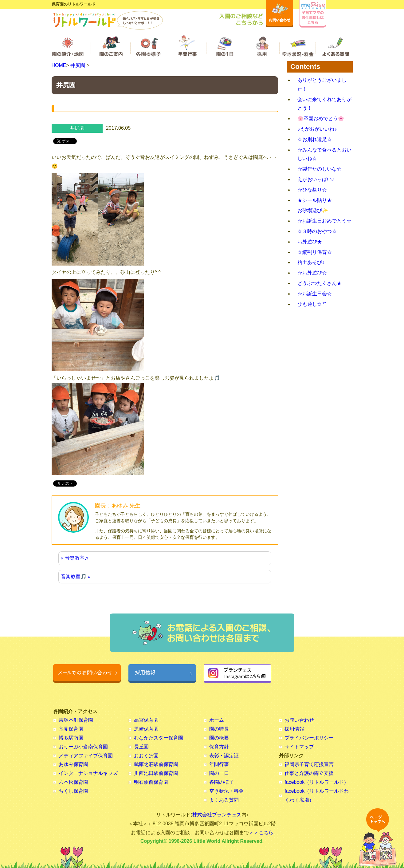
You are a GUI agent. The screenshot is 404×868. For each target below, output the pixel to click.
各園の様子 (222, 782)
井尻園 (78, 65)
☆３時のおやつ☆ (317, 231)
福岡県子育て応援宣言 (309, 764)
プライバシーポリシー (309, 738)
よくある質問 (224, 800)
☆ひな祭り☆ (312, 190)
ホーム (217, 720)
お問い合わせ (299, 720)
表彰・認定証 (224, 756)
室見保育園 (71, 729)
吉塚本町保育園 (76, 720)
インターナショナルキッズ (88, 773)
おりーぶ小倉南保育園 (83, 747)
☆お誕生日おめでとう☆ (324, 221)
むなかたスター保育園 (159, 738)
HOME (59, 65)
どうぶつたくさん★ (320, 283)
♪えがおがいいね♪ (317, 129)
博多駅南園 (71, 738)
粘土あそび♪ (311, 262)
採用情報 (294, 729)
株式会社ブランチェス (217, 815)
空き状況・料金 (226, 791)
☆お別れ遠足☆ (315, 139)
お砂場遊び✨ (313, 210)
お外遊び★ (310, 242)
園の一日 (219, 773)
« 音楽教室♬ (75, 558)
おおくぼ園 (146, 756)
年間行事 (219, 764)
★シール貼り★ (315, 200)
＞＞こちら (261, 832)
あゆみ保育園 (73, 764)
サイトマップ (299, 747)
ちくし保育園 (73, 791)
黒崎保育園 (146, 729)
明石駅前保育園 (151, 782)
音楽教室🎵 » (76, 576)
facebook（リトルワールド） (317, 782)
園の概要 (219, 738)
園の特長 (219, 729)
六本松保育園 (73, 782)
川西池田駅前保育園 (156, 773)
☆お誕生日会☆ (315, 294)
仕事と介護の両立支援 (309, 773)
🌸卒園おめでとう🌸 (321, 118)
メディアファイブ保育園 (86, 756)
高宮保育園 (146, 720)
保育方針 (219, 747)
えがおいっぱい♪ (316, 179)
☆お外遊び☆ (312, 273)
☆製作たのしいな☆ (320, 169)
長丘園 (141, 747)
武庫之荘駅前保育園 (156, 764)
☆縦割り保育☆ (315, 252)
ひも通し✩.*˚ (312, 304)
